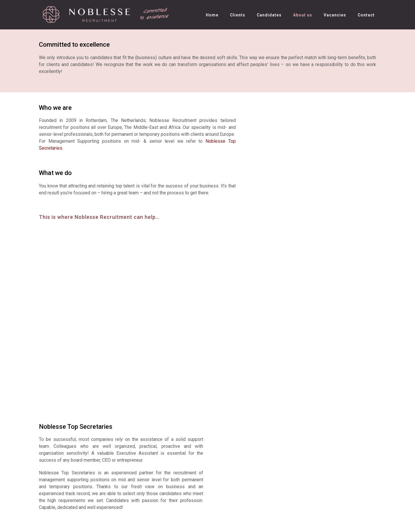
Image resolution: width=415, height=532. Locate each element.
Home (212, 15)
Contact (366, 15)
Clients (238, 15)
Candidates (269, 15)
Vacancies (335, 15)
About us (303, 15)
